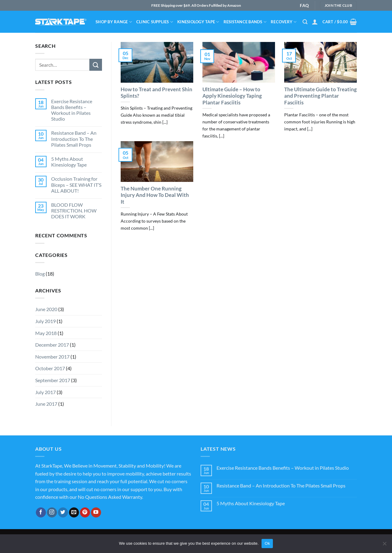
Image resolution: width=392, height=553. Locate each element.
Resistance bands (245, 22)
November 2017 (52, 357)
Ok (267, 543)
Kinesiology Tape (198, 22)
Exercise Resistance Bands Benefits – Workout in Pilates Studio (72, 110)
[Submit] (96, 65)
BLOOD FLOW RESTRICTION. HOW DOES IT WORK (74, 211)
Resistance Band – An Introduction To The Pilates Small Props (74, 139)
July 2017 (45, 392)
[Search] (305, 22)
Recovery (284, 22)
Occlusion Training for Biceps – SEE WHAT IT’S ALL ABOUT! (76, 184)
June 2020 (46, 309)
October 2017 (50, 368)
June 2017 (46, 404)
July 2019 (45, 321)
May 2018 (46, 333)
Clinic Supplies (155, 22)
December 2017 (52, 345)
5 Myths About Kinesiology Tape (69, 162)
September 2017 (53, 380)
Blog (40, 274)
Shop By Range (114, 22)
